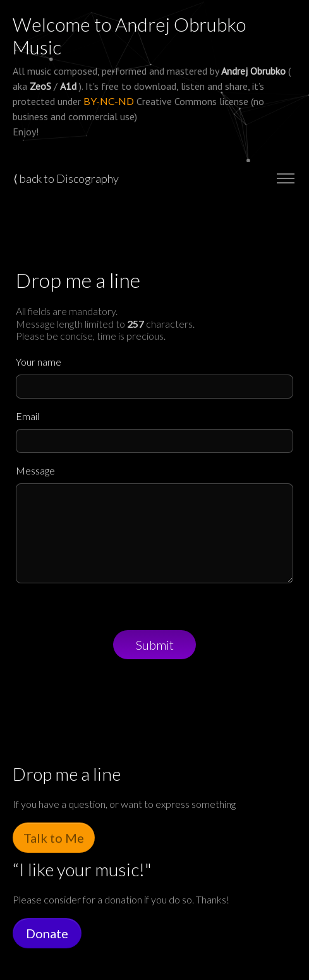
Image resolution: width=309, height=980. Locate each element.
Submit (155, 645)
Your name (39, 362)
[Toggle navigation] (285, 179)
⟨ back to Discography (66, 178)
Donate (47, 933)
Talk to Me (54, 838)
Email (27, 416)
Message (35, 470)
